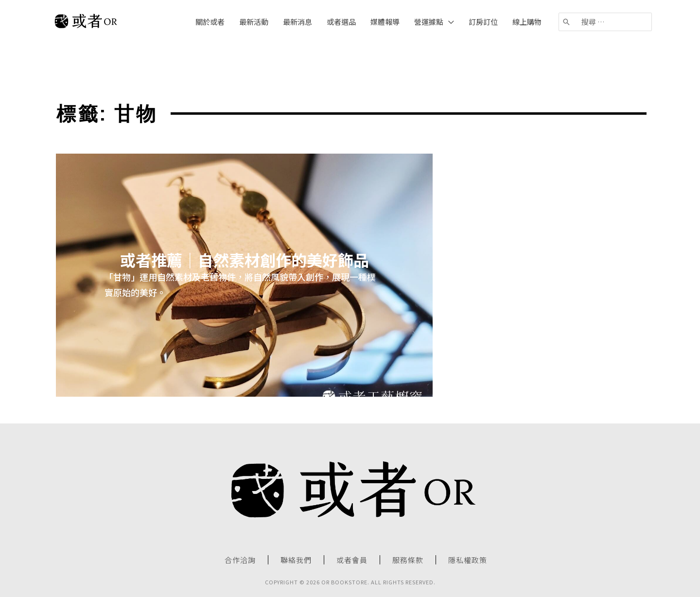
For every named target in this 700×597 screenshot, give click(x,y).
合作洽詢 (240, 560)
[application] (449, 22)
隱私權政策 (468, 560)
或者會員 (352, 560)
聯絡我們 (296, 560)
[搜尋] (567, 22)
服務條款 (408, 560)
